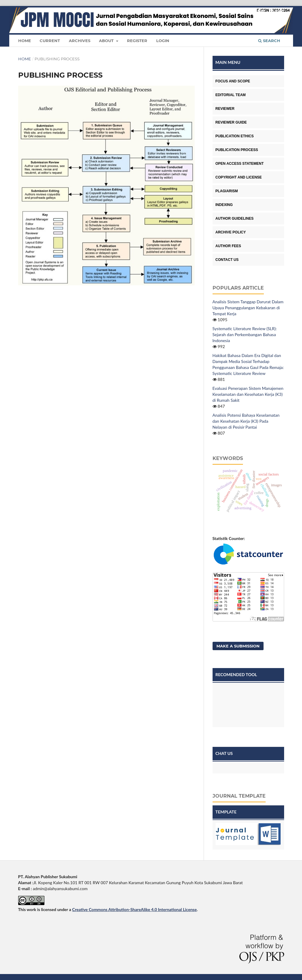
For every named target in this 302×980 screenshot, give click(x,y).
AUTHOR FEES (228, 246)
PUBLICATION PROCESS (237, 150)
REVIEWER (225, 109)
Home (25, 41)
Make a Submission (238, 646)
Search (269, 41)
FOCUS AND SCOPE (233, 81)
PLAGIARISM (227, 191)
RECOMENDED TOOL (236, 674)
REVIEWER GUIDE (231, 122)
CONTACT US (227, 260)
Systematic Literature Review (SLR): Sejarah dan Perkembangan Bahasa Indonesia (245, 334)
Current (50, 41)
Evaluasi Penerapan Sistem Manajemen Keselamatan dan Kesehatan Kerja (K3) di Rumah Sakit (248, 394)
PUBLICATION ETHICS (235, 136)
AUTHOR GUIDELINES (235, 219)
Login (163, 41)
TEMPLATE (226, 812)
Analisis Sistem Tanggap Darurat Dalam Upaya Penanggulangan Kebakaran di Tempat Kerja (248, 308)
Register (137, 41)
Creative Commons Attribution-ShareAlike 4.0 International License (134, 909)
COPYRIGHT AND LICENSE (239, 177)
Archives (80, 41)
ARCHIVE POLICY (231, 232)
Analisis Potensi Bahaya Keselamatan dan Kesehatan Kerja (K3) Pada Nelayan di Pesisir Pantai (246, 421)
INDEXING (224, 205)
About (107, 41)
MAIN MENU (228, 62)
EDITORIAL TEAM (231, 95)
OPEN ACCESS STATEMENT (240, 164)
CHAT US (224, 753)
